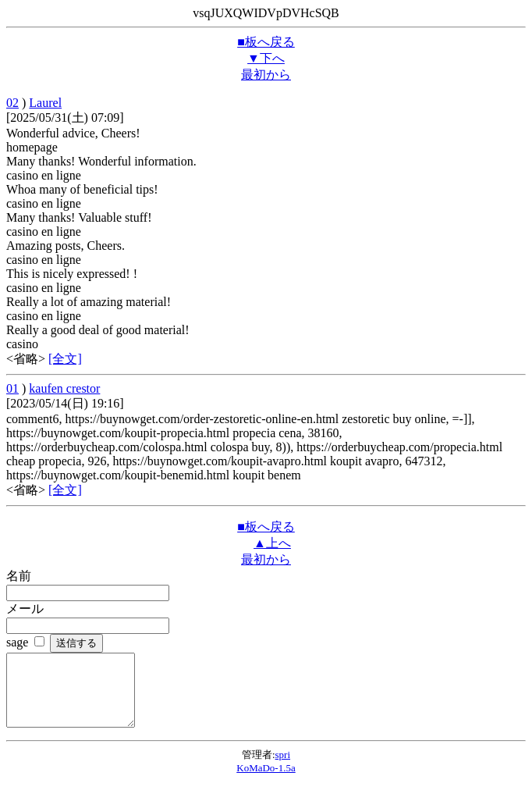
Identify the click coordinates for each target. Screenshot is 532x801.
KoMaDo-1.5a (266, 782)
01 (12, 388)
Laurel (45, 103)
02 (12, 103)
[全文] (65, 359)
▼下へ (266, 58)
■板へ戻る (266, 42)
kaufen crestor (64, 388)
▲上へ (272, 543)
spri (283, 769)
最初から (266, 75)
